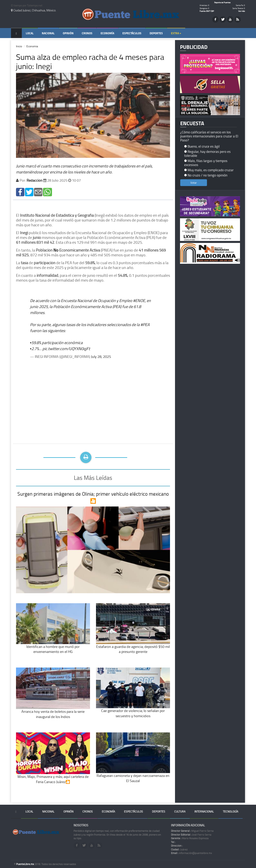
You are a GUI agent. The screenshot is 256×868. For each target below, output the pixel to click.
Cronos (87, 33)
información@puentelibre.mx (191, 853)
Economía (107, 33)
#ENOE (139, 300)
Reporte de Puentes (222, 2)
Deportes (156, 33)
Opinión (68, 33)
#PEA (145, 324)
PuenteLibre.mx (25, 864)
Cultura (180, 811)
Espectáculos (132, 33)
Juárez (179, 849)
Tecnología (230, 811)
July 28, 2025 (101, 356)
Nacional (48, 33)
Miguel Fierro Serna (192, 831)
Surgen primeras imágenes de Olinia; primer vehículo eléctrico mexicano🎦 (93, 497)
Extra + (176, 33)
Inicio (19, 46)
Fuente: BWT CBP (207, 11)
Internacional (204, 811)
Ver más (242, 11)
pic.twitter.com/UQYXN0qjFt (66, 348)
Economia (32, 46)
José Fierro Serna (191, 835)
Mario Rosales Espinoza (190, 838)
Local (30, 33)
